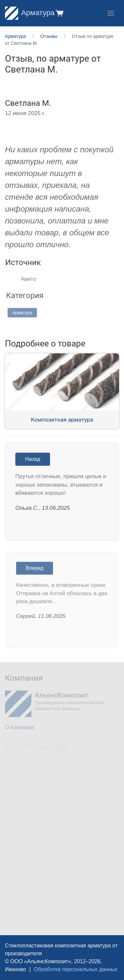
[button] (59, 13)
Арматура (25, 312)
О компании (20, 727)
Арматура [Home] (30, 13)
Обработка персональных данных (76, 969)
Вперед (35, 569)
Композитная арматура (62, 420)
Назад (33, 460)
